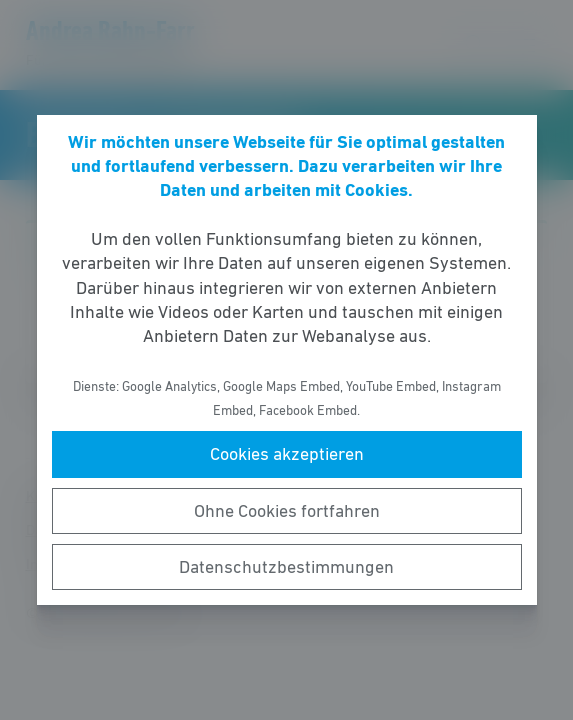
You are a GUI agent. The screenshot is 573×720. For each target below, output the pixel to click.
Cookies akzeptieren (287, 454)
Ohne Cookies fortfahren (287, 511)
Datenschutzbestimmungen (286, 567)
